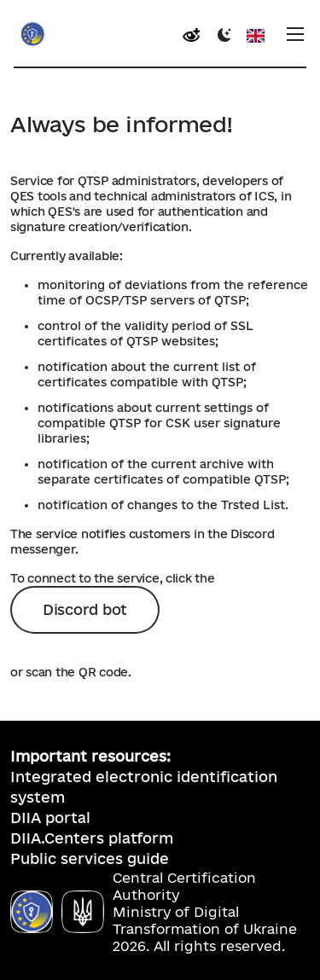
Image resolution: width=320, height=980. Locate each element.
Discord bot (85, 609)
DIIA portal (50, 818)
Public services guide (90, 858)
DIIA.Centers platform (92, 838)
